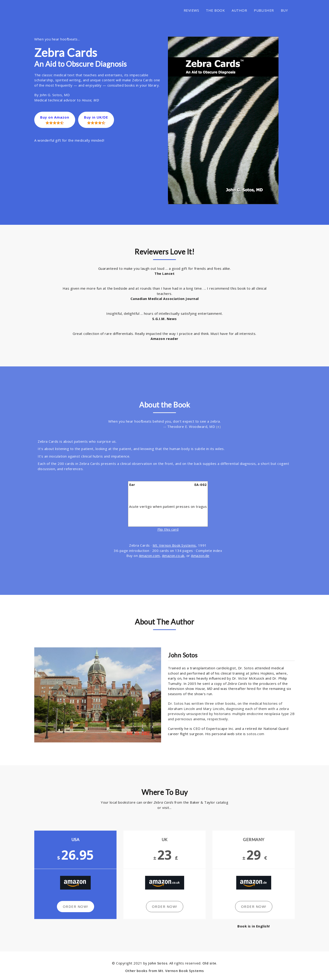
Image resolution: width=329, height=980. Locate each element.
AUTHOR (239, 10)
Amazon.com (149, 556)
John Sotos (158, 963)
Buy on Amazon (55, 120)
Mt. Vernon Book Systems (174, 545)
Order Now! (76, 906)
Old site (209, 963)
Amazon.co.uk (173, 556)
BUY (284, 10)
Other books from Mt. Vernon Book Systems (165, 971)
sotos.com (256, 734)
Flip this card (168, 529)
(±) (219, 426)
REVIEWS (191, 10)
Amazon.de (200, 556)
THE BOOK (215, 10)
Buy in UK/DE (96, 120)
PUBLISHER (264, 10)
